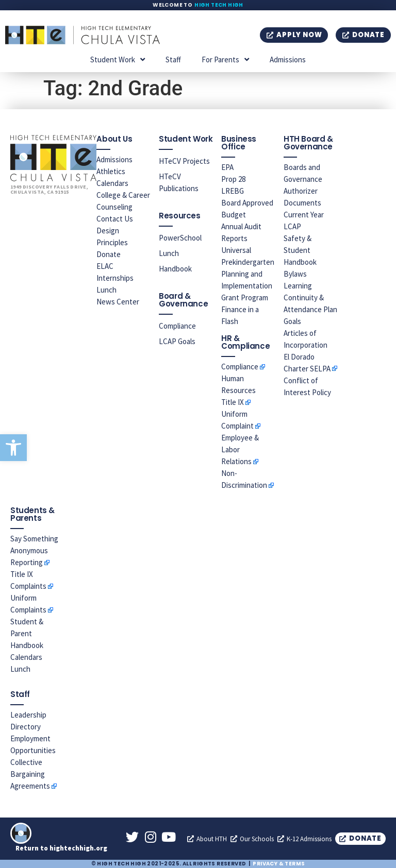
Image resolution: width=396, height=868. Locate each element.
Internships (115, 278)
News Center (118, 302)
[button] (13, 448)
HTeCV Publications (179, 182)
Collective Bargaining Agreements (30, 774)
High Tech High (219, 5)
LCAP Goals (177, 341)
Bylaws (295, 274)
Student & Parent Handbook (27, 633)
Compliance (177, 326)
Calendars (112, 183)
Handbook (175, 269)
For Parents (225, 59)
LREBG (233, 191)
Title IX (233, 402)
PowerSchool (180, 238)
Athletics (111, 171)
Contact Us (115, 219)
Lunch (106, 290)
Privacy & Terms (279, 864)
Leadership (28, 715)
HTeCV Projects (184, 161)
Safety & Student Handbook (300, 250)
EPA (227, 167)
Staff (173, 59)
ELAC (105, 266)
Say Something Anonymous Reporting (34, 550)
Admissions (288, 59)
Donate (109, 254)
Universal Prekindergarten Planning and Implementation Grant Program (248, 274)
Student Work (118, 59)
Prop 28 (233, 179)
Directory (26, 727)
